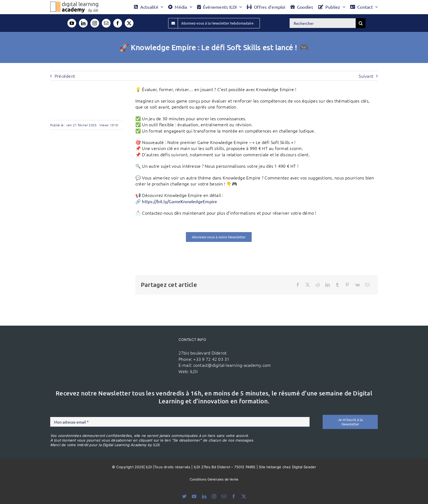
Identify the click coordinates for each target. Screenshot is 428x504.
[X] (308, 285)
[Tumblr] (337, 285)
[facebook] (118, 23)
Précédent (65, 76)
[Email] (367, 285)
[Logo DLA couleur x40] (74, 4)
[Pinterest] (347, 285)
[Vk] (357, 285)
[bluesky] (184, 496)
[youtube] (72, 23)
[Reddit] (318, 285)
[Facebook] (298, 285)
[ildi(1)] (143, 345)
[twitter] (129, 23)
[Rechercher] (323, 23)
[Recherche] (361, 23)
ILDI (194, 371)
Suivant (366, 76)
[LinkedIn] (328, 285)
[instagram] (95, 23)
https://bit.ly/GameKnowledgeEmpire (179, 201)
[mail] (106, 23)
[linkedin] (83, 23)
